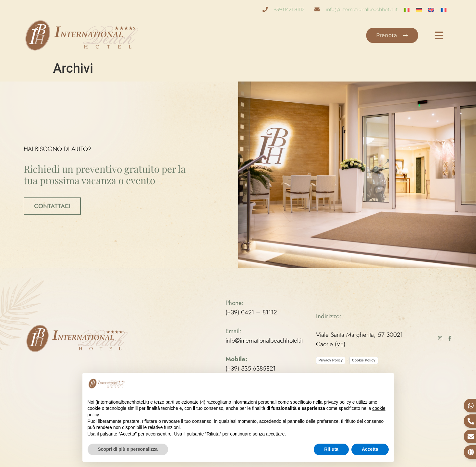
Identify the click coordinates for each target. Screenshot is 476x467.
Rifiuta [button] (331, 449)
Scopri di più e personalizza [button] (128, 449)
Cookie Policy (364, 360)
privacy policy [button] (337, 402)
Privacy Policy (331, 360)
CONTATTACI (52, 206)
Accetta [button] (370, 449)
